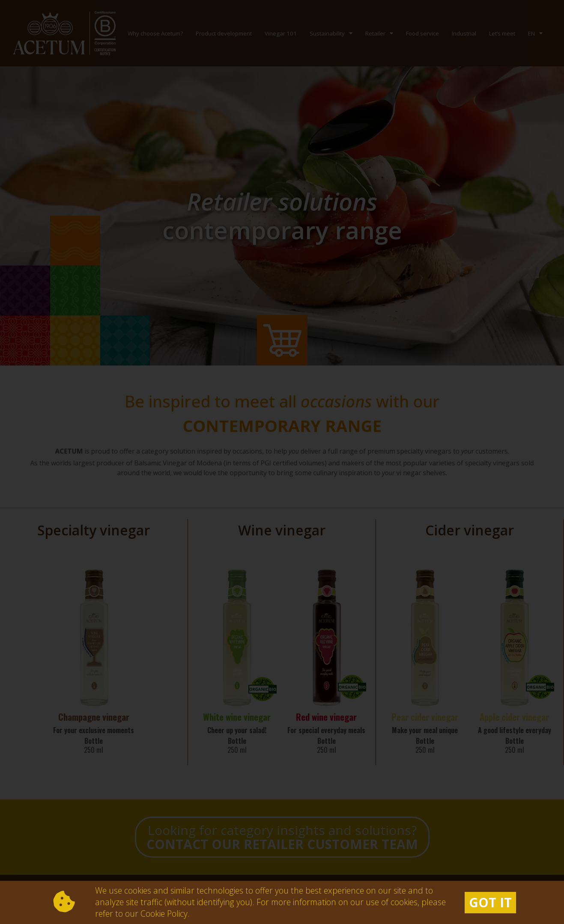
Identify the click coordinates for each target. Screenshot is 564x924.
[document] (282, 462)
